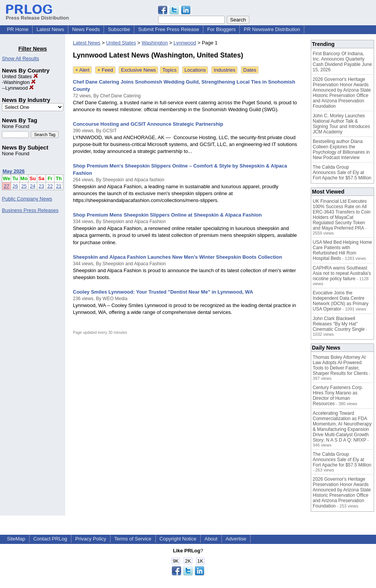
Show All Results (21, 58)
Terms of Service (133, 539)
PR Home (18, 29)
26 (15, 186)
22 (50, 186)
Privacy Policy (91, 539)
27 (7, 186)
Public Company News (27, 199)
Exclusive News (138, 70)
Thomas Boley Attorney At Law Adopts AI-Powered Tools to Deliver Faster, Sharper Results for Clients (340, 365)
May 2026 (14, 171)
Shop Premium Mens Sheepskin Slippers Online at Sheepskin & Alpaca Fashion (167, 215)
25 (24, 186)
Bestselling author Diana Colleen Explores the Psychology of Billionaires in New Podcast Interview (341, 149)
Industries (224, 70)
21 (59, 186)
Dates (250, 70)
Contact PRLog (50, 539)
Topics (169, 70)
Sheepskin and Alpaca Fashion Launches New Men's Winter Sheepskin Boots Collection (177, 257)
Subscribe (119, 29)
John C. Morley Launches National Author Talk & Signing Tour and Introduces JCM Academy (341, 124)
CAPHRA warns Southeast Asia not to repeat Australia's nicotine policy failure (342, 273)
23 (41, 186)
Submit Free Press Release (169, 29)
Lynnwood (20, 88)
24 (33, 186)
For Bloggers (221, 29)
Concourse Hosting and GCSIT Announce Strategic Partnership (148, 124)
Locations (195, 70)
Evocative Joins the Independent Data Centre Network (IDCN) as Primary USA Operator (341, 301)
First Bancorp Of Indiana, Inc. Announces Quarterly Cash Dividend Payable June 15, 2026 (342, 62)
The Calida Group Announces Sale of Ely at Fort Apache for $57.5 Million (342, 172)
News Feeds (86, 29)
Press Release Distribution (37, 15)
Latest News (50, 29)
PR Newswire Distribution (272, 29)
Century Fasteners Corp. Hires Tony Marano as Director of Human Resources (338, 396)
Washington (20, 82)
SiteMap (16, 539)
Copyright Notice (178, 539)
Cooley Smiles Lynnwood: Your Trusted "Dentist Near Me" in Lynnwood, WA (163, 292)
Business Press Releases (30, 210)
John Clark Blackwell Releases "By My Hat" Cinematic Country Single (339, 324)
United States (20, 76)
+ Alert (82, 70)
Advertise (236, 539)
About (211, 539)
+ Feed (105, 70)
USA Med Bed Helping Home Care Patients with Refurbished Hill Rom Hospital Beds (342, 250)
